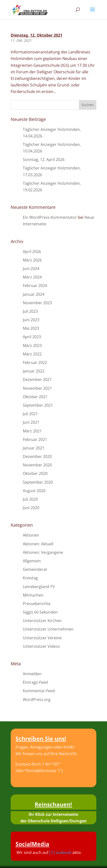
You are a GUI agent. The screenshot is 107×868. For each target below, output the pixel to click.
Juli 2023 (30, 311)
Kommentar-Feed (39, 691)
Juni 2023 (31, 320)
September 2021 (38, 405)
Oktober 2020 (35, 473)
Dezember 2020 (37, 456)
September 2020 (38, 482)
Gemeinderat (35, 569)
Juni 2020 (31, 508)
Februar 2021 (35, 439)
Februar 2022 (35, 362)
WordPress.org (37, 699)
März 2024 (32, 277)
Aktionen (31, 535)
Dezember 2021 (37, 379)
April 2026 (32, 252)
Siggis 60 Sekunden (40, 612)
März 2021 (32, 431)
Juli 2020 (30, 499)
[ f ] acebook (60, 852)
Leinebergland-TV (39, 587)
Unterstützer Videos (41, 646)
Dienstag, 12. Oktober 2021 (37, 35)
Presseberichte (37, 604)
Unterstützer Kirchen (42, 621)
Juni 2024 (31, 269)
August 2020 (34, 491)
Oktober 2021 (35, 397)
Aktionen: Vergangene (43, 552)
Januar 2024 (34, 294)
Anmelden (32, 674)
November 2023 (37, 303)
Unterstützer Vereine (42, 638)
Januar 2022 (34, 371)
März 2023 (32, 346)
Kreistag (30, 578)
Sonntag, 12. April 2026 (44, 160)
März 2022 (32, 354)
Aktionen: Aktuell (38, 544)
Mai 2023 (31, 328)
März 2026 (32, 260)
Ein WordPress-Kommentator (50, 217)
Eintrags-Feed (35, 682)
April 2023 (32, 337)
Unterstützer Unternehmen (48, 629)
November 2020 (37, 465)
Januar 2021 (34, 448)
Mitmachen (33, 595)
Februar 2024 (35, 286)
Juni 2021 (31, 422)
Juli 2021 (30, 414)
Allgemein (32, 561)
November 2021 (37, 388)
